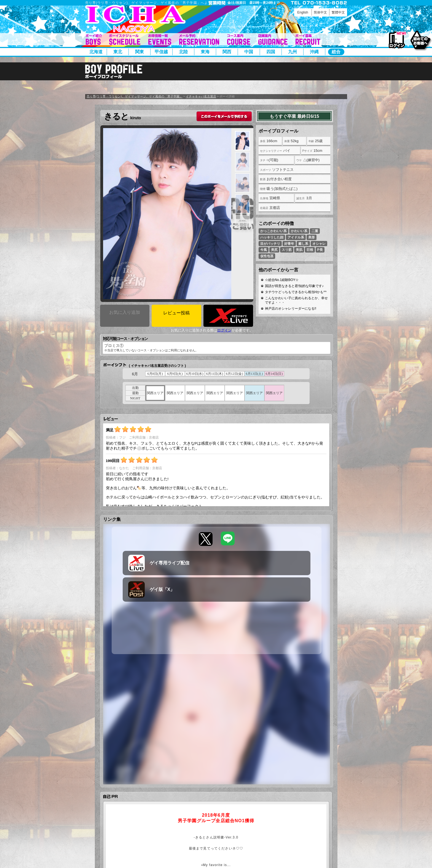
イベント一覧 (160, 39)
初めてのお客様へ (420, 40)
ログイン (397, 40)
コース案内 (239, 39)
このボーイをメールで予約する (224, 116)
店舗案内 (273, 39)
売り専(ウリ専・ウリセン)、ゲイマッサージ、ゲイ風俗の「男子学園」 (135, 96)
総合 (336, 52)
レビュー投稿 (176, 313)
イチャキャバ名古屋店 (201, 96)
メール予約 (199, 39)
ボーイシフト (125, 39)
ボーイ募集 (308, 39)
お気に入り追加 (125, 312)
